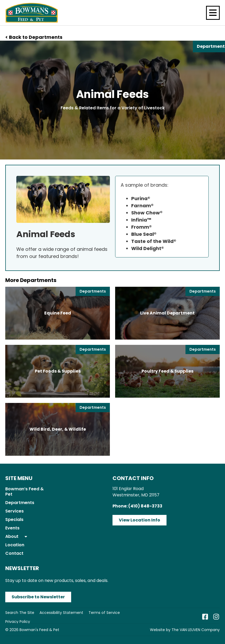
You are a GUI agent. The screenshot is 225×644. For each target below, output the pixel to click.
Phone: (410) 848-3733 (137, 506)
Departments (20, 503)
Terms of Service (104, 613)
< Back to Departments (34, 37)
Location (15, 545)
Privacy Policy (18, 622)
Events (12, 528)
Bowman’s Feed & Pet (25, 492)
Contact (14, 553)
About (17, 537)
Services (14, 511)
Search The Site (20, 613)
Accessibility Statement (61, 613)
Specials (14, 520)
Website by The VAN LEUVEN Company (185, 630)
